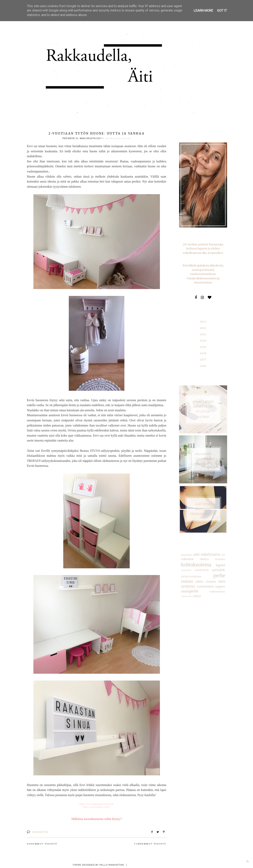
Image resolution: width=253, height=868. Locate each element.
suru (206, 575)
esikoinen (187, 554)
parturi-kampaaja (191, 570)
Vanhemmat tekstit (150, 843)
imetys (204, 554)
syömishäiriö (189, 580)
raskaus (219, 570)
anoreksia (186, 549)
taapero (203, 580)
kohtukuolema (195, 559)
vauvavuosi (203, 585)
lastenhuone (112, 138)
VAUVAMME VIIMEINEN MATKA (203, 454)
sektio (185, 575)
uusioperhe (217, 580)
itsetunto (220, 554)
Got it (222, 10)
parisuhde (219, 564)
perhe (207, 569)
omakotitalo (202, 564)
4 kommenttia (40, 831)
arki (196, 549)
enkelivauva (211, 549)
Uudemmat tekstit (42, 843)
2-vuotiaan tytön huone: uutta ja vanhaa (97, 133)
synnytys (218, 575)
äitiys (213, 584)
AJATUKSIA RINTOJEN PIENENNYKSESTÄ (203, 504)
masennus (186, 564)
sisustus (126, 138)
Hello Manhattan (112, 864)
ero (223, 549)
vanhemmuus (189, 584)
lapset (221, 559)
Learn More (204, 10)
